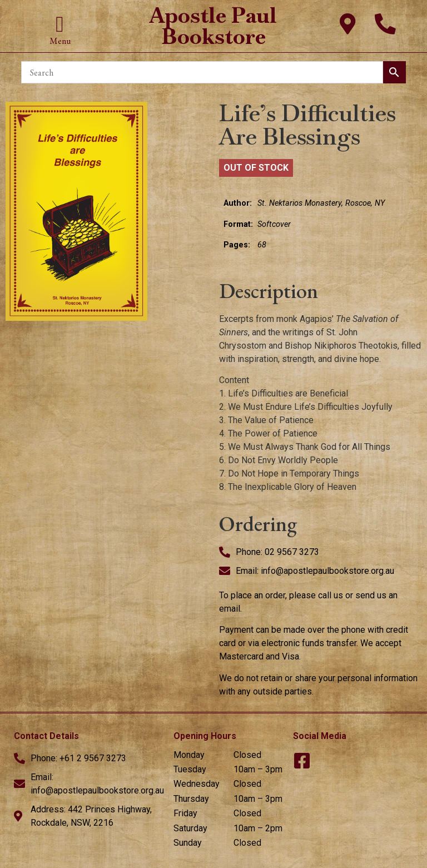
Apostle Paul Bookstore (213, 26)
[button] (60, 24)
